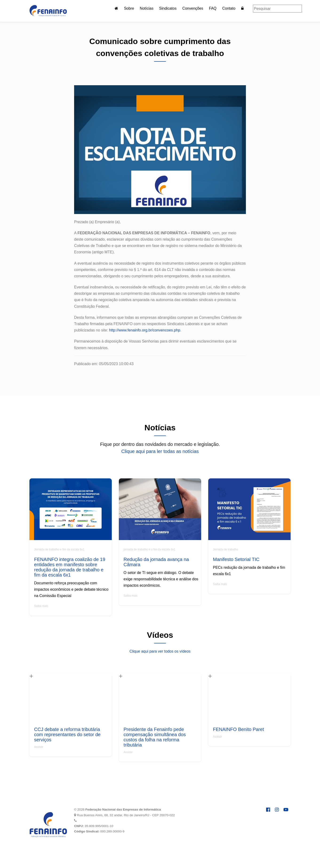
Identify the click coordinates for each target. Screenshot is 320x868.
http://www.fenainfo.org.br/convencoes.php (145, 330)
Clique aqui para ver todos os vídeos (160, 651)
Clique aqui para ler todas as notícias (160, 451)
